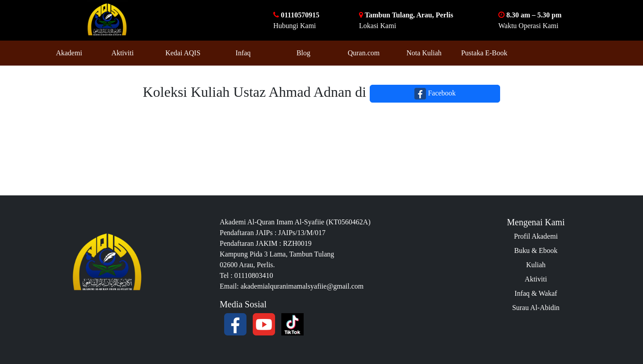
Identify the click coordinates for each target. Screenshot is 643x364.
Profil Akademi (536, 236)
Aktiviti (123, 53)
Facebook (435, 94)
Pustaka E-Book (484, 53)
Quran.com (364, 53)
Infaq (243, 53)
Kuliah (536, 265)
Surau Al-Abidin (536, 308)
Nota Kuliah (424, 53)
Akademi (69, 53)
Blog (303, 53)
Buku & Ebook (536, 250)
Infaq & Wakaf (536, 293)
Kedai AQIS (183, 53)
